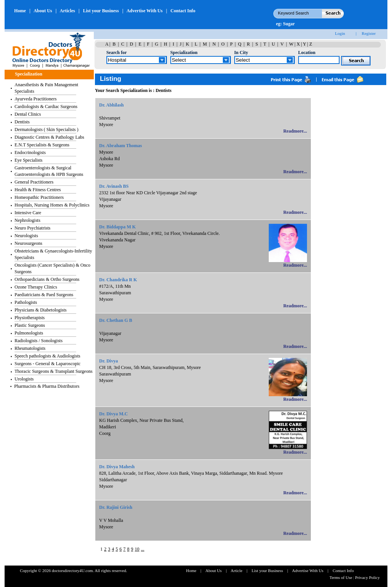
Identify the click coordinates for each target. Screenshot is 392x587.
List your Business (101, 11)
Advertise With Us (144, 11)
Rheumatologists (30, 348)
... (143, 549)
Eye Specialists (29, 160)
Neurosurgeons (28, 243)
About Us (43, 11)
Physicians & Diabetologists (41, 310)
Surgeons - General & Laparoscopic (47, 364)
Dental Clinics (28, 114)
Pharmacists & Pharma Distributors (47, 386)
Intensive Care (28, 213)
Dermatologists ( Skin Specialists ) (47, 130)
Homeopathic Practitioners (39, 197)
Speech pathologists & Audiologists (47, 356)
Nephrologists (27, 220)
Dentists (22, 122)
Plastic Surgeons (30, 325)
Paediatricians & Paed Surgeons (44, 295)
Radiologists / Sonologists (38, 341)
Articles (67, 11)
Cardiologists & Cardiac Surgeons (46, 107)
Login (340, 33)
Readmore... (295, 131)
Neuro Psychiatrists (33, 228)
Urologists (24, 379)
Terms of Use (341, 577)
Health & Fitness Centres (38, 190)
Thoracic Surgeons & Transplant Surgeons (54, 371)
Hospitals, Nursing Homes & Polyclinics (52, 205)
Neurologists (26, 236)
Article (237, 571)
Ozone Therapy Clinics (36, 287)
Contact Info (183, 11)
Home (20, 11)
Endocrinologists (30, 152)
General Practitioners (34, 182)
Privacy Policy (367, 577)
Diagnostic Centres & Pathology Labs (49, 137)
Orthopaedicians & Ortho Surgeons (47, 279)
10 (137, 549)
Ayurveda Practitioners (36, 99)
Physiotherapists (30, 318)
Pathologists (26, 302)
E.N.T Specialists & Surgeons (42, 145)
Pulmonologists (29, 333)
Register (369, 33)
